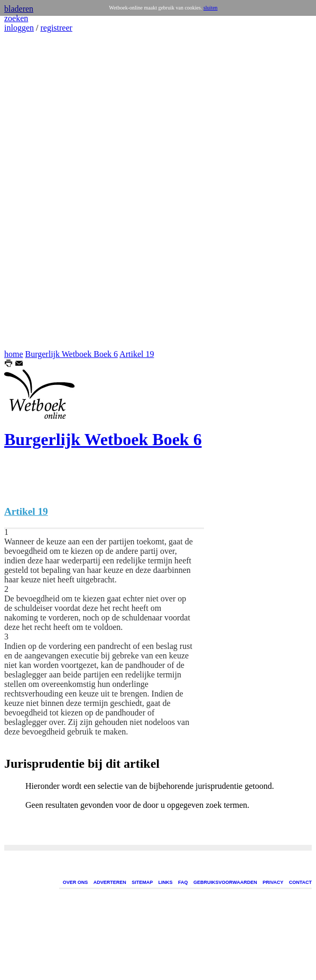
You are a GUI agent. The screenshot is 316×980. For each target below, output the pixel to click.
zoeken (16, 18)
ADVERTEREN (110, 882)
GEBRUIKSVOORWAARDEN (225, 882)
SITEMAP (142, 882)
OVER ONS (76, 882)
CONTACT (300, 882)
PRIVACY (273, 882)
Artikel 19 (137, 354)
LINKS (166, 882)
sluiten (211, 8)
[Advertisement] (36, 191)
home (14, 354)
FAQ (183, 882)
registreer (56, 28)
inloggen (19, 28)
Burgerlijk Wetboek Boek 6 (72, 354)
